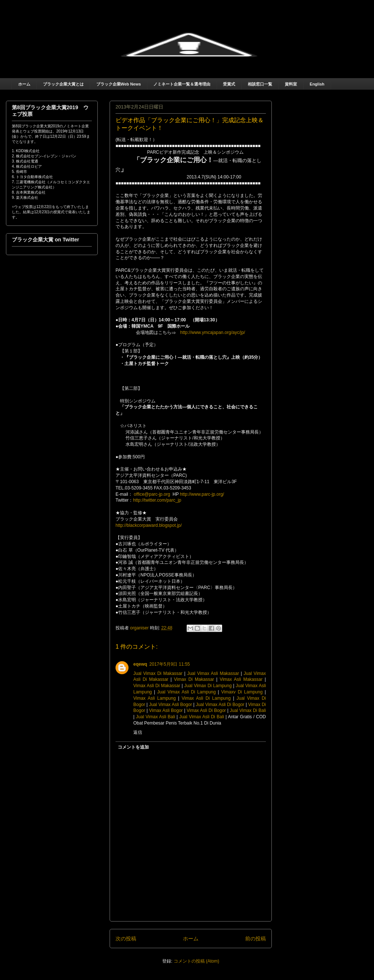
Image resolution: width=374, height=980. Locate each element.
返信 (138, 732)
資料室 (291, 84)
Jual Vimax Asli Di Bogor (220, 705)
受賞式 (229, 84)
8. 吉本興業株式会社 (29, 192)
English (317, 84)
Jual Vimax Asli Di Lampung (187, 692)
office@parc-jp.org (152, 494)
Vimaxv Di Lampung (242, 692)
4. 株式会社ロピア (27, 166)
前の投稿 (256, 939)
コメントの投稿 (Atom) (196, 961)
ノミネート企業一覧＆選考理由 (182, 84)
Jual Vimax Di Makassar (158, 673)
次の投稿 (126, 939)
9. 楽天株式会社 (25, 198)
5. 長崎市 (19, 172)
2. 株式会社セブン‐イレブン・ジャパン (44, 156)
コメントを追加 (133, 747)
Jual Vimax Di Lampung (208, 686)
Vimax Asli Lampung (155, 698)
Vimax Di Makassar (194, 679)
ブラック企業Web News (119, 84)
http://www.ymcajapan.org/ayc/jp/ (213, 332)
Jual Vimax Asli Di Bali (202, 717)
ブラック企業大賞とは (63, 84)
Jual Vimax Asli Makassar (213, 673)
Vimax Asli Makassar (241, 679)
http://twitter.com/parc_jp (157, 500)
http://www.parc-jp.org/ (202, 494)
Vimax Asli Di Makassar (157, 686)
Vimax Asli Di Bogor (206, 710)
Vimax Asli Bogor (166, 710)
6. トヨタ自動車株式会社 (32, 177)
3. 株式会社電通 (25, 161)
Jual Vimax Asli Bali (156, 717)
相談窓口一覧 (260, 84)
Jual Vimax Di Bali (248, 710)
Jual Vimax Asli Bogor (170, 705)
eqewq (140, 664)
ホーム (24, 84)
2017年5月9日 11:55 (169, 664)
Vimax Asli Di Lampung (206, 698)
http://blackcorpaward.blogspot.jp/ (149, 525)
